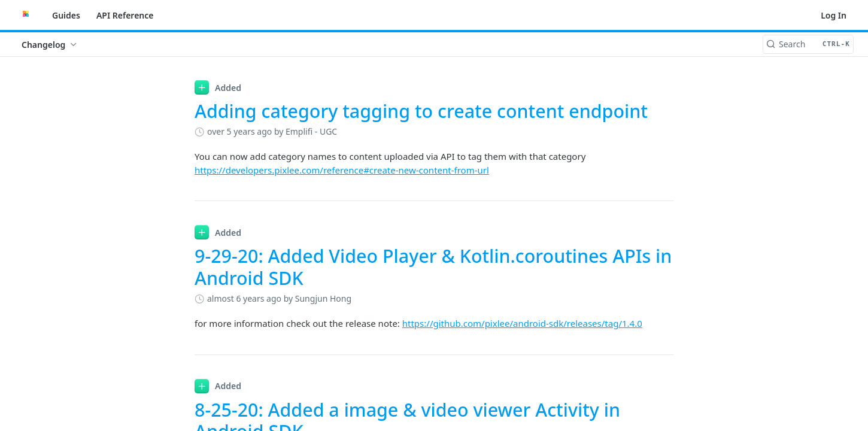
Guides (66, 15)
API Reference (125, 15)
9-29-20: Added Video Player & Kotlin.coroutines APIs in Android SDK (433, 267)
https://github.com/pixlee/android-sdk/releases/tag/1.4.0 (522, 323)
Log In (834, 15)
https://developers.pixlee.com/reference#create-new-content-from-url (342, 170)
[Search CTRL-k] (808, 44)
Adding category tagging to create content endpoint (421, 111)
